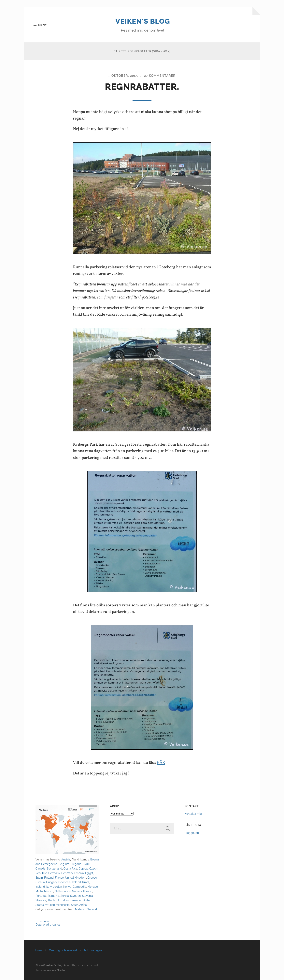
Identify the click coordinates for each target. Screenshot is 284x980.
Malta (39, 891)
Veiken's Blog (143, 21)
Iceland (40, 887)
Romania (54, 896)
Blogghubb (192, 833)
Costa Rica (70, 868)
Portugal (41, 896)
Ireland (76, 882)
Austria (66, 859)
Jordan (57, 887)
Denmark (67, 873)
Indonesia (64, 882)
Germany (54, 873)
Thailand (53, 900)
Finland (49, 877)
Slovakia (41, 900)
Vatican (50, 905)
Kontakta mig (193, 813)
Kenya (67, 887)
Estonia (79, 873)
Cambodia (79, 887)
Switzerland (55, 868)
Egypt (89, 873)
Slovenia (87, 896)
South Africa (79, 905)
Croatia (40, 882)
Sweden (75, 896)
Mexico (49, 891)
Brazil (86, 864)
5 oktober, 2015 (123, 76)
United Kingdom (76, 877)
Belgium (64, 864)
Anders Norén (56, 970)
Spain (39, 877)
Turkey (64, 900)
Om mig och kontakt (63, 950)
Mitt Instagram (94, 950)
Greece (92, 877)
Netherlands (63, 891)
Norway (77, 891)
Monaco (93, 887)
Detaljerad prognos (48, 924)
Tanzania (76, 900)
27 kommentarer (160, 76)
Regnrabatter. (142, 87)
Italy (49, 887)
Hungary (52, 882)
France (59, 877)
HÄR (161, 763)
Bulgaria (76, 864)
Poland (88, 891)
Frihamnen (42, 921)
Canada (41, 868)
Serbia (65, 896)
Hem (39, 950)
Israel (86, 882)
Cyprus (83, 868)
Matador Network (86, 909)
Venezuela (63, 905)
